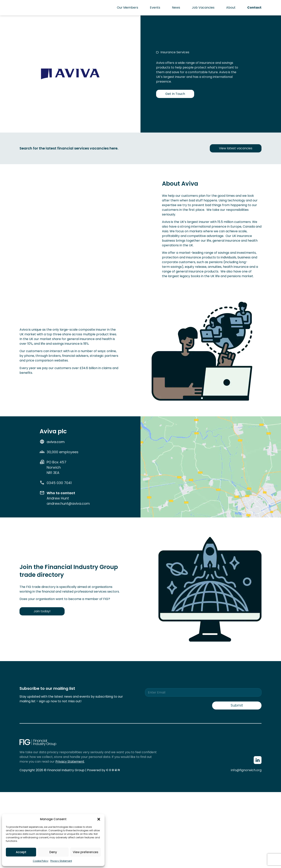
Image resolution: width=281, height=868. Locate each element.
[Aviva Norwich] (211, 485)
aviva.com (56, 442)
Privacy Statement (61, 861)
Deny (53, 852)
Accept (21, 852)
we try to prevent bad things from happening (212, 205)
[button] (99, 819)
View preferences (86, 852)
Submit (237, 705)
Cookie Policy (41, 861)
